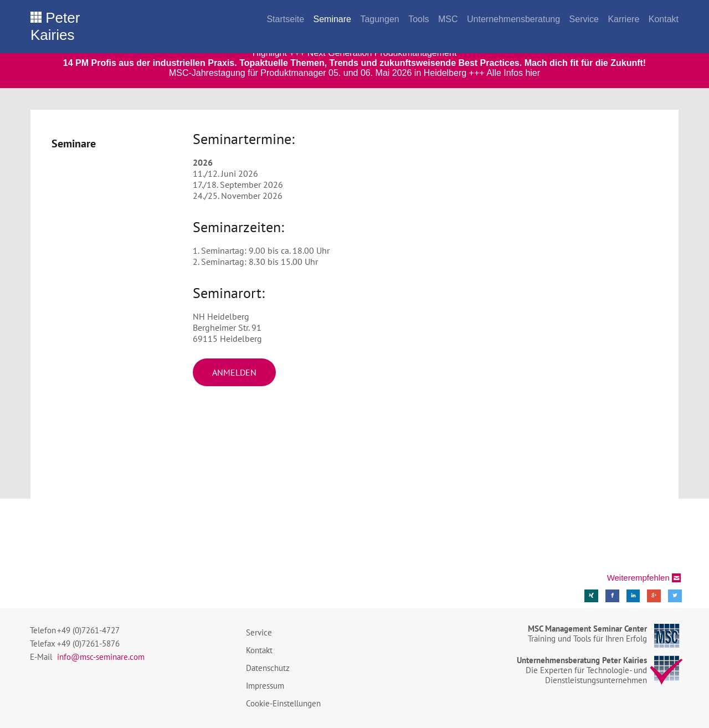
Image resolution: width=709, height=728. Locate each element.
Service (584, 19)
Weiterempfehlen (638, 578)
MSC (448, 19)
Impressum (265, 686)
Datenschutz (268, 668)
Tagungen (379, 19)
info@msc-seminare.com (101, 657)
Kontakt (664, 19)
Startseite (285, 19)
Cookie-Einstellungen (283, 703)
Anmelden (234, 372)
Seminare (332, 19)
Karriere (623, 19)
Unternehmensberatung (513, 19)
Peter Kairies (55, 26)
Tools (418, 19)
